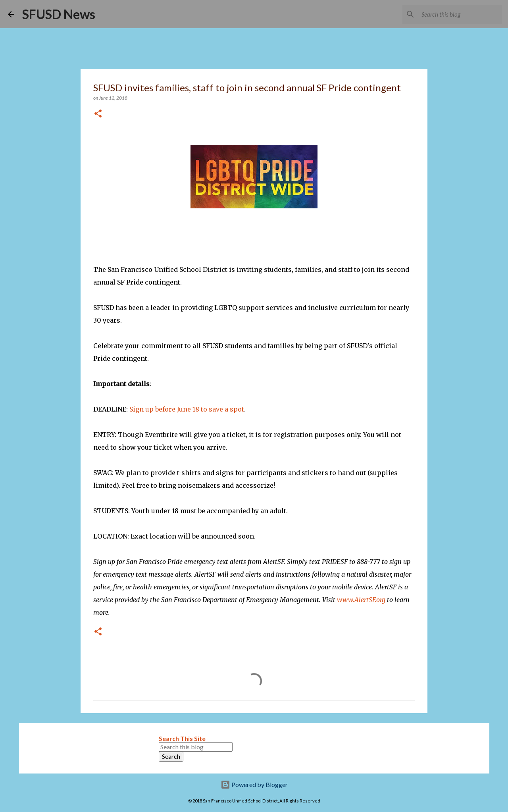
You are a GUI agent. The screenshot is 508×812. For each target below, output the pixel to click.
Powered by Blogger (254, 784)
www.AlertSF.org (361, 600)
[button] (98, 114)
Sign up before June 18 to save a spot (187, 409)
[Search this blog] (460, 14)
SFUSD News (59, 14)
